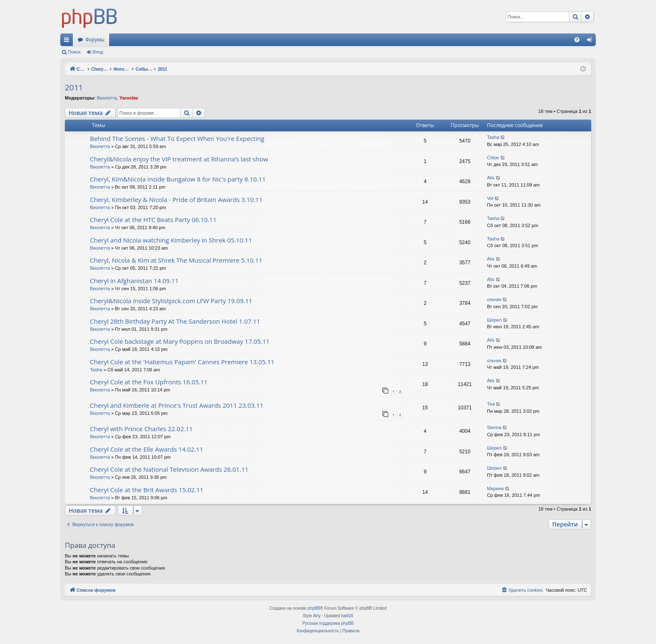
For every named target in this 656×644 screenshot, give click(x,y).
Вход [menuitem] (591, 41)
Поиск (74, 52)
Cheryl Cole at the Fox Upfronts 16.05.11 (149, 382)
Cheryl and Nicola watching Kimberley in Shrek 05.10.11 (171, 240)
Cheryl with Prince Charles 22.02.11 (141, 429)
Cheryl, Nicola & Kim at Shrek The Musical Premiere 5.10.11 (176, 260)
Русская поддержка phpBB (328, 623)
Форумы (95, 40)
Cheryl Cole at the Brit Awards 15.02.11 (147, 490)
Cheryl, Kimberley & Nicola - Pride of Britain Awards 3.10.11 (176, 199)
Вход (98, 52)
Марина (495, 488)
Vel (490, 198)
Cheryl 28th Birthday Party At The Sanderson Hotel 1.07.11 (175, 321)
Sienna (494, 427)
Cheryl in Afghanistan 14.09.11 (134, 281)
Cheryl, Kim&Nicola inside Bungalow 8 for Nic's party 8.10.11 (178, 179)
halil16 (347, 616)
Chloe (493, 158)
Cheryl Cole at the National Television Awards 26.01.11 (169, 469)
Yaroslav (129, 98)
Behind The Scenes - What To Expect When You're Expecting (177, 138)
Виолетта (107, 98)
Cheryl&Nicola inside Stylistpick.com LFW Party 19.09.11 (171, 301)
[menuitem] (577, 40)
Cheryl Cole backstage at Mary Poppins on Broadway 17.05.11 (180, 341)
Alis (491, 178)
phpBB (314, 608)
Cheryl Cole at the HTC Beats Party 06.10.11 (153, 220)
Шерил (494, 320)
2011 (74, 87)
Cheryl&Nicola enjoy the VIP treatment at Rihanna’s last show (179, 159)
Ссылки (68, 41)
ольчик (494, 299)
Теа (491, 404)
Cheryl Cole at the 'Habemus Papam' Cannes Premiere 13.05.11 (182, 362)
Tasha (493, 137)
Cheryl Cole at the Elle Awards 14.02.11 (147, 449)
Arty (317, 616)
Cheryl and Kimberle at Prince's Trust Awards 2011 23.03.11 (177, 405)
